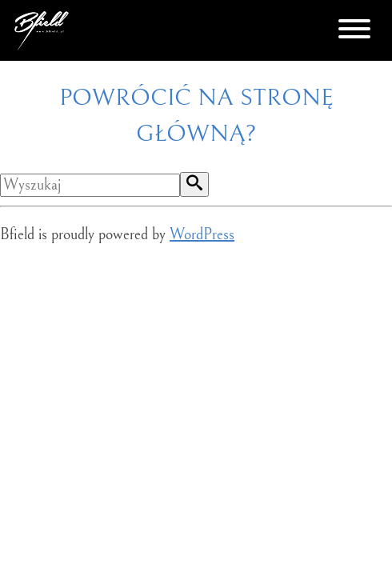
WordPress (202, 235)
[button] (194, 184)
